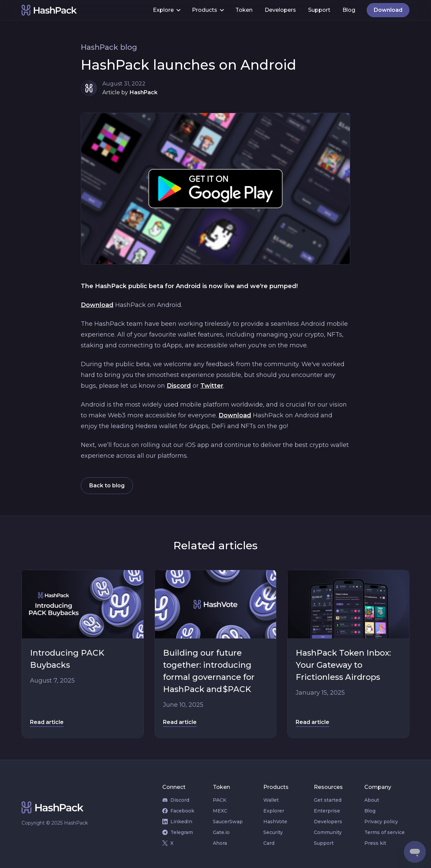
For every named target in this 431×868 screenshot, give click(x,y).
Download (97, 305)
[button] (166, 10)
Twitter (212, 386)
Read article (47, 722)
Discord (179, 386)
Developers (280, 10)
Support (319, 10)
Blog (349, 10)
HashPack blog (109, 47)
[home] (84, 10)
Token (244, 10)
